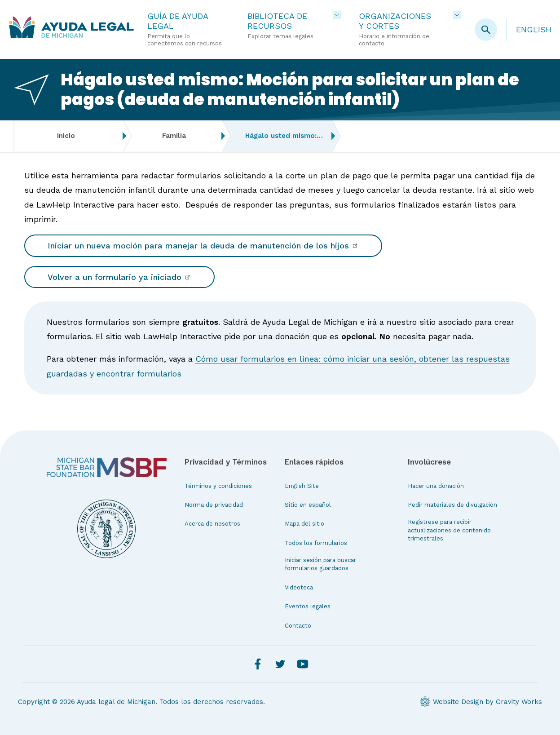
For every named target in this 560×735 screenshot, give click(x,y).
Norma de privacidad (214, 505)
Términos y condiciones (218, 486)
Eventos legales (308, 606)
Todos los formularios (316, 543)
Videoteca (299, 587)
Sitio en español (308, 505)
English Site (302, 486)
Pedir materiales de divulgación (452, 505)
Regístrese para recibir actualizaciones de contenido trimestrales (449, 530)
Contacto (298, 626)
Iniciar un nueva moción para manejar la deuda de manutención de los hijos (203, 246)
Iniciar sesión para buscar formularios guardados (320, 564)
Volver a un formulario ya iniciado (119, 277)
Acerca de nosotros (212, 524)
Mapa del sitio (304, 524)
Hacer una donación (436, 486)
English (534, 29)
